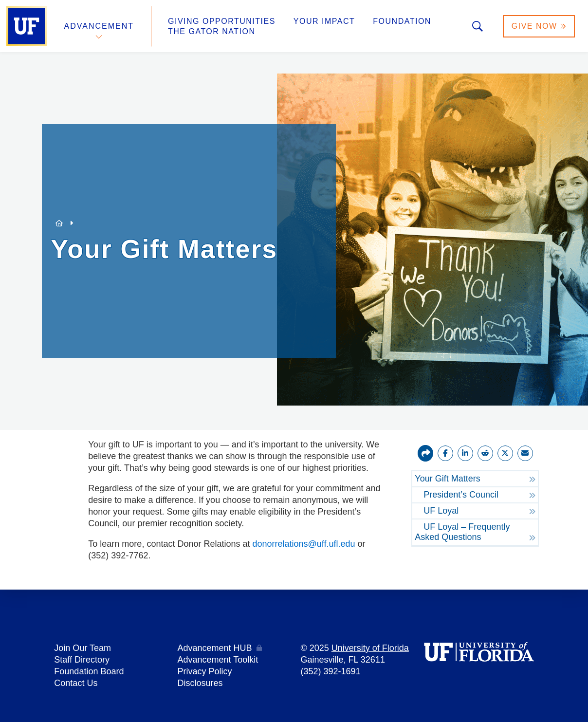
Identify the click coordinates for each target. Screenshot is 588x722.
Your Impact (324, 21)
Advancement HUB (214, 648)
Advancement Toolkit (218, 660)
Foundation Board (89, 671)
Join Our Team (83, 648)
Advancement (99, 26)
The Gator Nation (212, 31)
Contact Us (76, 683)
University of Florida (370, 648)
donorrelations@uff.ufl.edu (304, 544)
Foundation (402, 21)
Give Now (539, 26)
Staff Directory (82, 660)
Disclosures (200, 683)
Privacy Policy (204, 671)
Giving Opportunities (222, 21)
